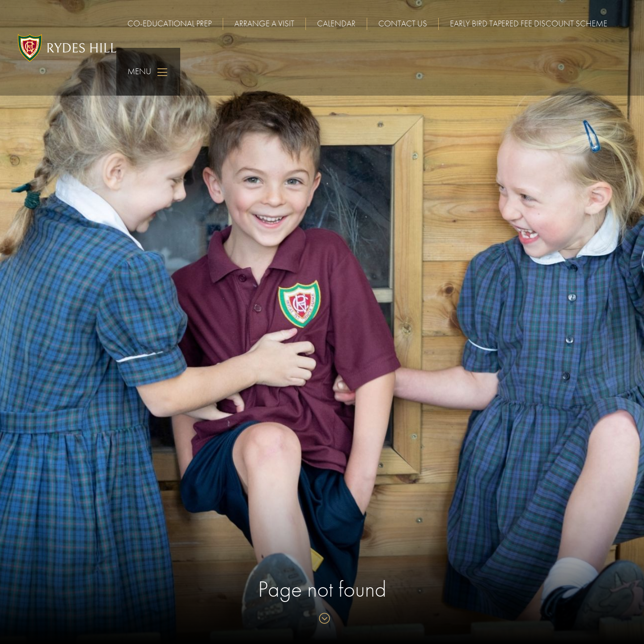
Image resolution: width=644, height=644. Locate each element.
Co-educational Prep (169, 23)
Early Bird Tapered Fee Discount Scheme (529, 23)
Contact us (403, 23)
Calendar (336, 23)
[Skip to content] (322, 619)
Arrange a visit (264, 23)
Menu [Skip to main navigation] (148, 72)
